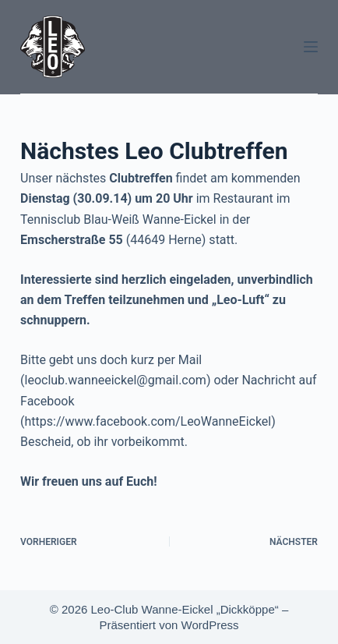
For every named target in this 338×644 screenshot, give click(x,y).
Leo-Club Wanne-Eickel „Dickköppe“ (185, 609)
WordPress (210, 625)
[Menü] (311, 47)
